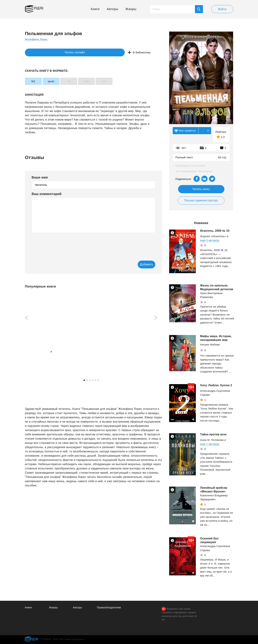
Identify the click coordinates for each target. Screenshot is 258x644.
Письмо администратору (201, 200)
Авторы (113, 9)
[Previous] (25, 318)
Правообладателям (109, 607)
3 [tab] (90, 381)
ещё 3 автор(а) (210, 240)
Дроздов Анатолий (136, 348)
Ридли (42, 8)
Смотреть (38, 365)
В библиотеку (80, 53)
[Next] (157, 318)
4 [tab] (93, 381)
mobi (103, 81)
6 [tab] (98, 381)
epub (58, 81)
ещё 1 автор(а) (34, 356)
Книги (95, 9)
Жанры (131, 9)
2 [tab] (87, 381)
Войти (222, 9)
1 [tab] (84, 381)
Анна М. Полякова (212, 440)
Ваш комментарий (47, 194)
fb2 (36, 81)
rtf (80, 81)
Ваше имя (40, 177)
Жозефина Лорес (37, 39)
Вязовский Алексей (37, 352)
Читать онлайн (41, 53)
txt (125, 81)
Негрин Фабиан (210, 345)
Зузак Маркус (83, 354)
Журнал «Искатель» (213, 236)
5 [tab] (96, 381)
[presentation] (59, 244)
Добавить (141, 265)
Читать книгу (201, 189)
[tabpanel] (42, 331)
